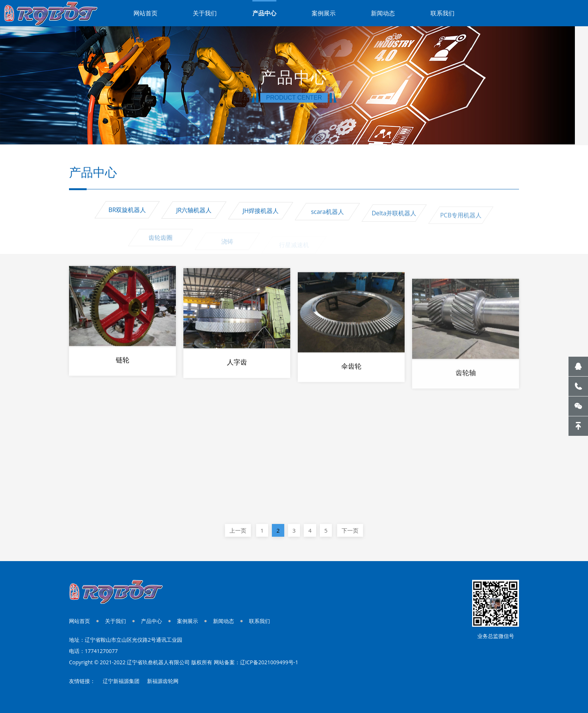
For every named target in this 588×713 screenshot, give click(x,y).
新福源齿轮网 (163, 681)
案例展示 (324, 13)
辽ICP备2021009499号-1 (269, 662)
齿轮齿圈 (160, 246)
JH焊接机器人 (261, 215)
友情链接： (82, 681)
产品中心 (264, 13)
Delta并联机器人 (394, 221)
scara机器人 (327, 217)
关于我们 (205, 13)
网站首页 (145, 13)
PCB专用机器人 (461, 224)
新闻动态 (383, 13)
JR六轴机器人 (194, 213)
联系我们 (442, 13)
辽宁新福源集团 (121, 681)
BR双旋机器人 (127, 211)
